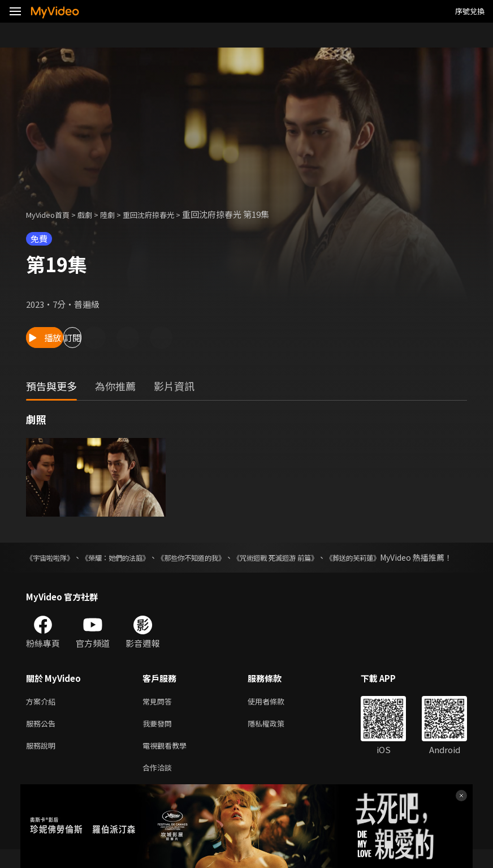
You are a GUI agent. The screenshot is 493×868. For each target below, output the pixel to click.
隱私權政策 (276, 738)
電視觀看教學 (168, 761)
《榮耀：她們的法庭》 (129, 557)
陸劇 (119, 214)
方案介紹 (43, 714)
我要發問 (159, 738)
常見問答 (159, 714)
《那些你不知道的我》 (218, 557)
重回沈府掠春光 (165, 214)
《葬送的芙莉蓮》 (404, 557)
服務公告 (43, 738)
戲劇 (94, 214)
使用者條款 (276, 714)
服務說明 (43, 761)
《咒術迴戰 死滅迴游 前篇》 (315, 557)
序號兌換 (470, 11)
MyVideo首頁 (52, 214)
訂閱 (122, 338)
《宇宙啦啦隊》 (54, 557)
